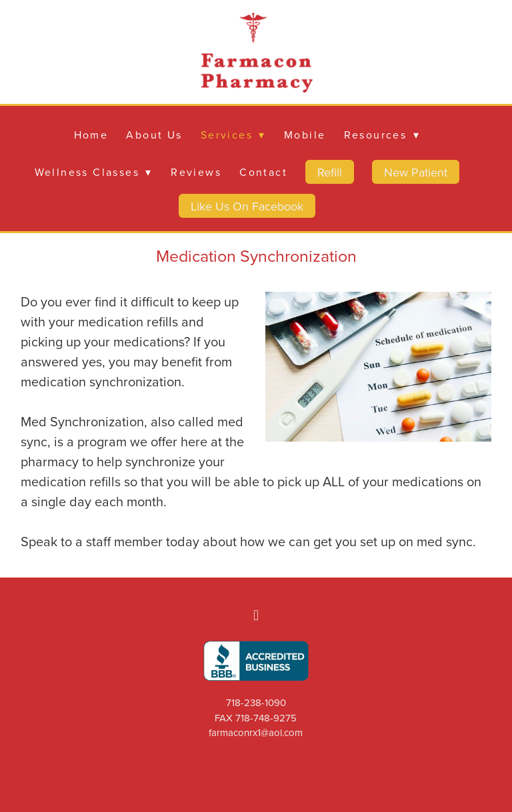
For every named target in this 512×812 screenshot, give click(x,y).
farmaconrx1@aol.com (256, 732)
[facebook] (256, 615)
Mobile (305, 135)
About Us (154, 135)
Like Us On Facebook (247, 206)
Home (91, 135)
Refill (330, 172)
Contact (263, 172)
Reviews (196, 172)
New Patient (416, 172)
